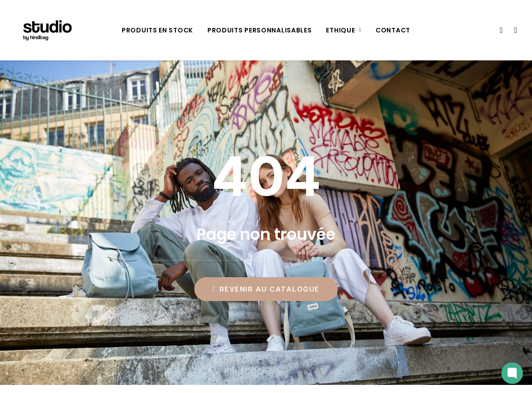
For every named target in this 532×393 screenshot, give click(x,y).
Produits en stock (157, 30)
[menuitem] (157, 30)
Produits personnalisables (260, 30)
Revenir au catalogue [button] (266, 289)
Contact (393, 30)
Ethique (344, 30)
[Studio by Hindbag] (45, 30)
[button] (501, 30)
